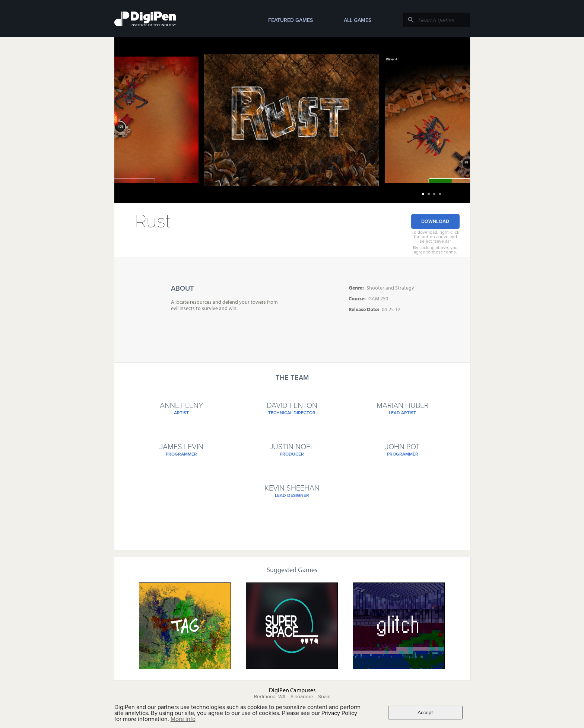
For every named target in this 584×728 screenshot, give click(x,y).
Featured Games (291, 20)
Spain (324, 697)
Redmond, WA (270, 697)
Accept (425, 713)
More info (183, 719)
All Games (358, 20)
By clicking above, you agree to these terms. (435, 250)
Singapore (302, 697)
